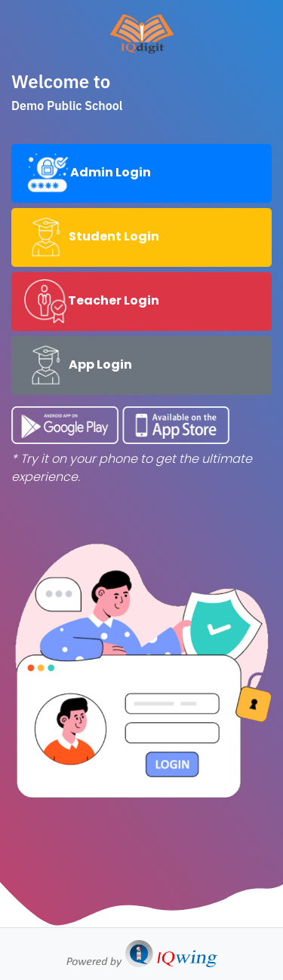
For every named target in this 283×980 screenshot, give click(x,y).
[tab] (141, 173)
